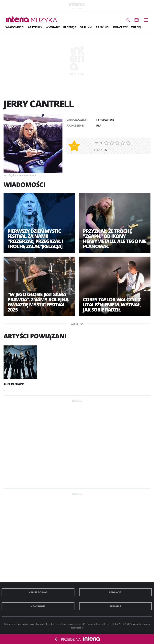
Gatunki (86, 27)
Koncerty (120, 27)
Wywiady (53, 27)
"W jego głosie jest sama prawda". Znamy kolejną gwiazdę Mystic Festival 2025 (38, 302)
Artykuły (35, 27)
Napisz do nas (38, 592)
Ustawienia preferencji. (71, 624)
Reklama (115, 606)
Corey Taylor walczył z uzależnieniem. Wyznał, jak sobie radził (112, 304)
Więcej (137, 27)
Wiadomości (15, 27)
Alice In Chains (14, 384)
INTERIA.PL (115, 624)
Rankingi (103, 27)
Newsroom (38, 606)
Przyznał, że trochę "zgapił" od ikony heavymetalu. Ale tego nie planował (115, 239)
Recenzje (70, 27)
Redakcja (115, 592)
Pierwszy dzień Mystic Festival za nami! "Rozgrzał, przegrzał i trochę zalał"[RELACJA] (35, 239)
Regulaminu (52, 624)
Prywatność (89, 624)
